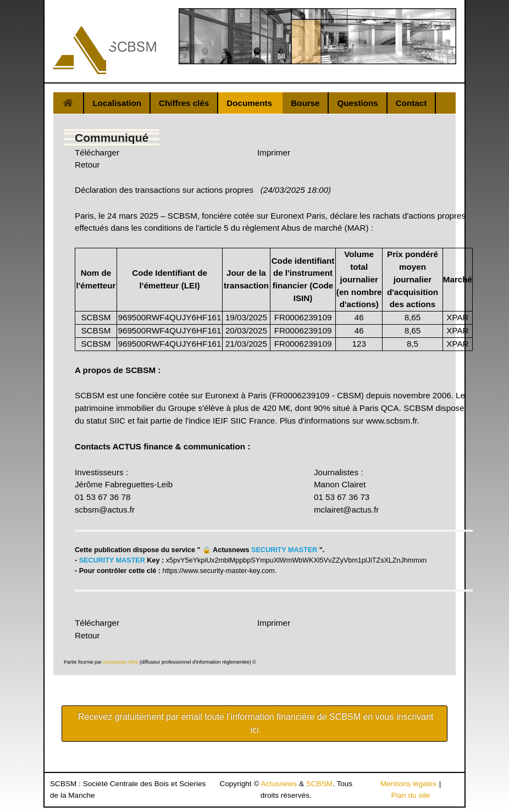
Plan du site (411, 795)
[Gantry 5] (104, 50)
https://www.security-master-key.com (219, 571)
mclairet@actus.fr (346, 510)
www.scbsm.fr (392, 421)
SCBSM (319, 784)
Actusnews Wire (121, 662)
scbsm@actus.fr (105, 510)
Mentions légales (408, 784)
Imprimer (274, 152)
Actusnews (279, 784)
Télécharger (97, 152)
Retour (87, 165)
